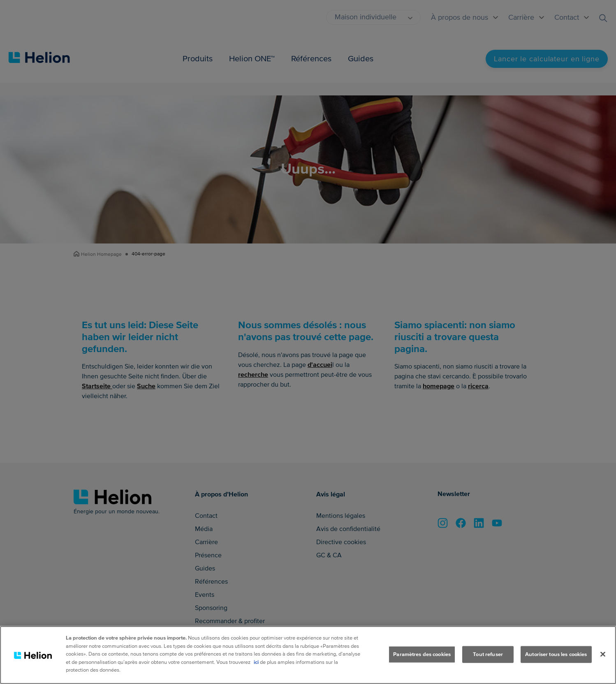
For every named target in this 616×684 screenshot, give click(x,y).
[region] (308, 655)
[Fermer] (603, 654)
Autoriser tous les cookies (556, 654)
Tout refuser (488, 654)
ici (256, 662)
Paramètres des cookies (422, 654)
